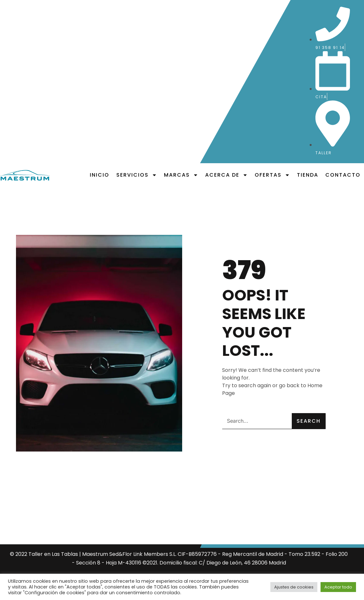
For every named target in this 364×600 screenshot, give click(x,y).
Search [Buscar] (309, 421)
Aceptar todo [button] (338, 587)
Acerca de (226, 175)
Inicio (100, 175)
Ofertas (272, 175)
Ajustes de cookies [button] (294, 587)
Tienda (308, 175)
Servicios (137, 175)
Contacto (343, 175)
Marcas (181, 175)
